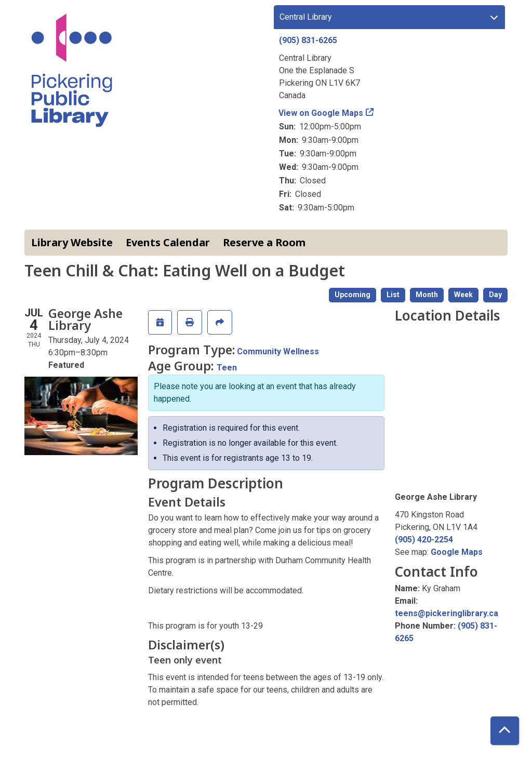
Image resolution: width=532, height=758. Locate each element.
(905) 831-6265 (308, 40)
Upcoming (353, 295)
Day (495, 295)
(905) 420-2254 (424, 540)
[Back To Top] (505, 731)
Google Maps (457, 552)
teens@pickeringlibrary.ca (447, 613)
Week (463, 295)
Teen (227, 368)
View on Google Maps (321, 113)
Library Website (72, 242)
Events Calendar (168, 242)
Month (427, 295)
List (393, 295)
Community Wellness (278, 351)
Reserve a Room (264, 242)
